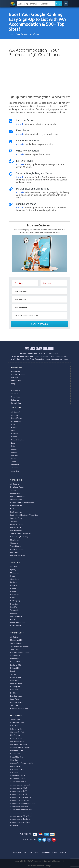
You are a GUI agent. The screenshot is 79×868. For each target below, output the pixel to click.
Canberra (14, 588)
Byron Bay (14, 604)
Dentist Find (15, 754)
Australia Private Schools (20, 748)
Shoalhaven (15, 540)
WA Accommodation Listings (39, 866)
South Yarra (15, 699)
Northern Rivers (16, 509)
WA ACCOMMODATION (39, 348)
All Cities (14, 567)
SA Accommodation (18, 779)
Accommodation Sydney (20, 800)
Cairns (13, 598)
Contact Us (16, 391)
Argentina (15, 471)
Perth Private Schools (19, 744)
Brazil (13, 443)
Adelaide (14, 585)
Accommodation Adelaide (20, 822)
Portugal (15, 455)
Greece (14, 449)
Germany (15, 434)
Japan (13, 462)
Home (11, 34)
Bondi (13, 671)
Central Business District (20, 652)
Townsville (14, 610)
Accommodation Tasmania (20, 785)
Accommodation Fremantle (21, 797)
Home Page (16, 371)
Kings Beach (15, 680)
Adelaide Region (17, 549)
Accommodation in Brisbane (21, 813)
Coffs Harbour (16, 626)
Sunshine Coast (16, 518)
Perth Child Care (17, 757)
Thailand (15, 468)
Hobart (13, 619)
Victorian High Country (19, 537)
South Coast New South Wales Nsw (24, 515)
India (13, 446)
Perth (13, 576)
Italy (13, 424)
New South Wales (17, 487)
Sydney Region (16, 499)
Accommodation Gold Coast (21, 816)
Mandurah (14, 613)
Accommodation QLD (19, 788)
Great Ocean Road (18, 555)
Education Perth (17, 751)
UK (25, 852)
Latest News (16, 381)
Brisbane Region (17, 524)
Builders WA (15, 766)
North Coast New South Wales (22, 503)
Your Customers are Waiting (28, 34)
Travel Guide (15, 720)
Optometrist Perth (18, 732)
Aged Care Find (16, 738)
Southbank (14, 649)
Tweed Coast (16, 546)
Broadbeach (15, 659)
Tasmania (14, 521)
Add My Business (18, 374)
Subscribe (15, 400)
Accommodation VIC (18, 782)
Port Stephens (16, 531)
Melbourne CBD (16, 640)
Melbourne (14, 573)
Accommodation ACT (19, 794)
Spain (13, 430)
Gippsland (14, 543)
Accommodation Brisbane (20, 819)
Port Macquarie (16, 616)
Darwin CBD (15, 662)
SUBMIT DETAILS (39, 324)
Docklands (14, 693)
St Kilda (13, 674)
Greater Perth (16, 527)
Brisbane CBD (16, 665)
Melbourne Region (17, 496)
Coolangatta (15, 687)
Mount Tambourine (18, 622)
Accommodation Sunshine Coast (23, 803)
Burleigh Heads (16, 696)
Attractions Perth (17, 769)
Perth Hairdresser (17, 741)
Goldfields (14, 552)
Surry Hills (14, 705)
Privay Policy (16, 403)
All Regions (15, 484)
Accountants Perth (18, 775)
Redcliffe (14, 607)
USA (31, 852)
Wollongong (15, 601)
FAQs (13, 384)
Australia (15, 415)
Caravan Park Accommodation (22, 763)
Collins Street (16, 677)
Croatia (14, 437)
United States (17, 418)
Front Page (16, 397)
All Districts (15, 637)
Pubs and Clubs (16, 729)
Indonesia (15, 465)
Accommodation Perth (19, 807)
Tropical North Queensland (21, 534)
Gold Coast (15, 579)
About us (15, 394)
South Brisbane (16, 684)
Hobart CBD (15, 668)
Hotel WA (14, 825)
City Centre (15, 690)
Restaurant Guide (17, 723)
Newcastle (14, 595)
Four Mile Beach (16, 702)
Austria (14, 458)
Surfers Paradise (17, 643)
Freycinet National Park (19, 708)
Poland (14, 452)
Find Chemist (15, 735)
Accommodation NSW (19, 791)
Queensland (15, 493)
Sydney (13, 570)
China (55, 852)
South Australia (16, 512)
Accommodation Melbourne (21, 810)
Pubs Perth (15, 726)
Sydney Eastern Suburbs (20, 646)
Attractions (15, 772)
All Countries (16, 412)
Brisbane (14, 582)
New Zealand (16, 421)
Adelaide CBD (16, 656)
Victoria (13, 490)
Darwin (13, 591)
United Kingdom (18, 440)
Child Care (14, 760)
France (14, 427)
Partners (15, 378)
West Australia (16, 506)
